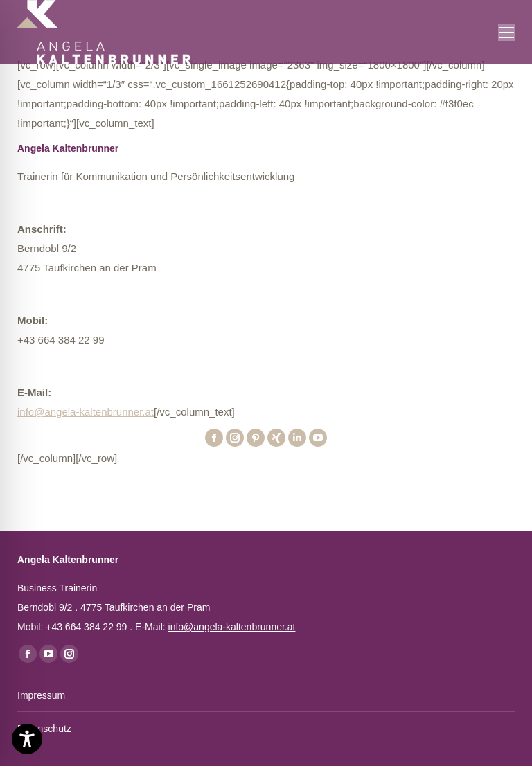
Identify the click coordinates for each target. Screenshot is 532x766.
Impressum (41, 695)
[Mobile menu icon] (506, 33)
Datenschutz (44, 729)
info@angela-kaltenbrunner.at (86, 412)
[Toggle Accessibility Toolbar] (27, 739)
